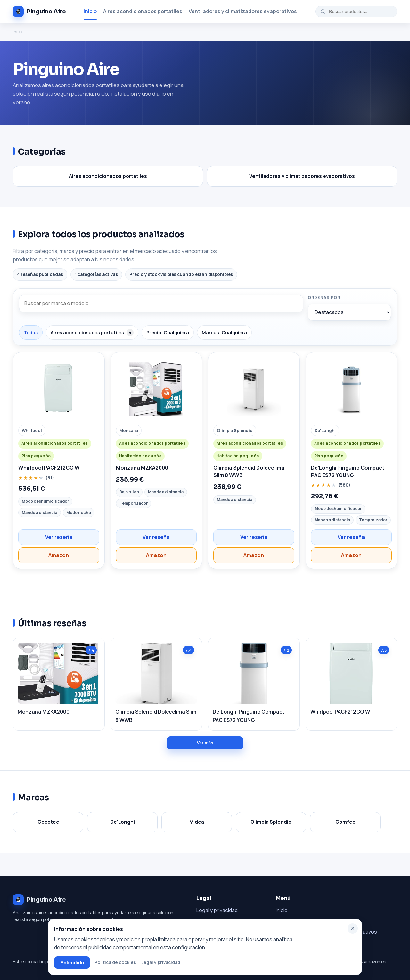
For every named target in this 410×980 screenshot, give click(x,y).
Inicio (90, 11)
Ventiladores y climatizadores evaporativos (243, 11)
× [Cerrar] (353, 928)
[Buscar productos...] (360, 12)
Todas (31, 332)
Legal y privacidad (217, 910)
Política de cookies (115, 962)
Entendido (72, 963)
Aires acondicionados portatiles (143, 11)
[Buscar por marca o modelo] (161, 304)
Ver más (205, 743)
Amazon (59, 555)
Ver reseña (59, 537)
